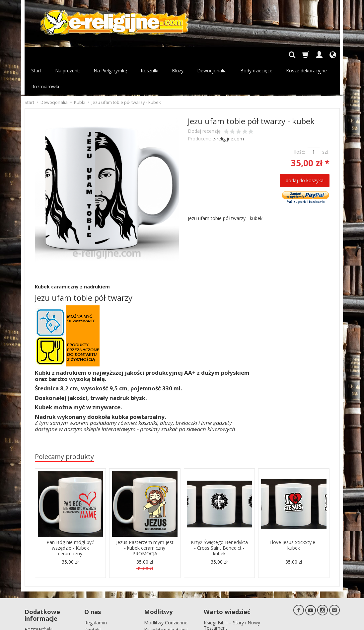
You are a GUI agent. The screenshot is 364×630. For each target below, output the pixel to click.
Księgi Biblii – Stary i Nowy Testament (232, 592)
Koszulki (149, 55)
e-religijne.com (228, 107)
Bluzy (178, 55)
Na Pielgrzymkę (110, 55)
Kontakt (93, 597)
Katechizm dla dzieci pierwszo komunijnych (168, 600)
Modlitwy (158, 580)
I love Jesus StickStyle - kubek (294, 513)
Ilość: (299, 120)
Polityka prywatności (47, 604)
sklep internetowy (317, 623)
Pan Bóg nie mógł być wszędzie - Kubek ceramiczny (70, 516)
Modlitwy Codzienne (166, 590)
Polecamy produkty (64, 425)
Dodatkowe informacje (42, 583)
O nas (93, 580)
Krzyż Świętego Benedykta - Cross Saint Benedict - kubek (219, 516)
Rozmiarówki (38, 596)
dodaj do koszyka (305, 149)
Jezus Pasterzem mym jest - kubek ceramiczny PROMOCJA (145, 516)
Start (36, 55)
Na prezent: (68, 55)
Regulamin (96, 590)
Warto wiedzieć (227, 580)
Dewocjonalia (212, 55)
